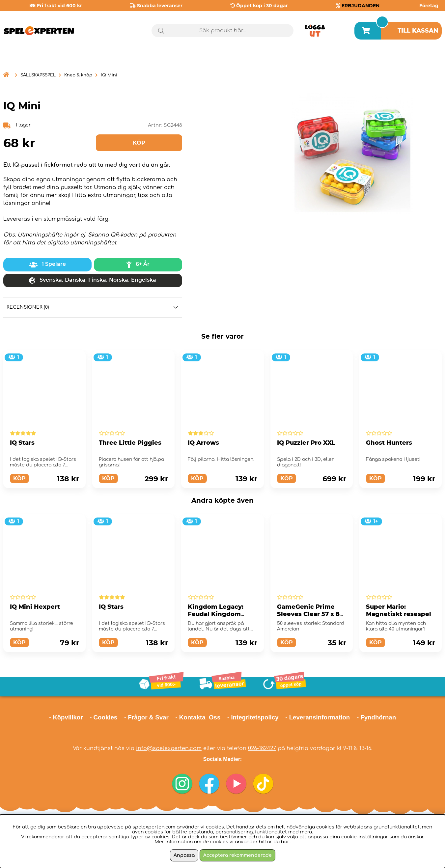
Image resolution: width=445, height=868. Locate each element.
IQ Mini (109, 75)
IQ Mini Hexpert (35, 607)
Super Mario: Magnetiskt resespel (399, 610)
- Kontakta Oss (198, 717)
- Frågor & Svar (146, 717)
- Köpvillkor (66, 717)
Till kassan (418, 31)
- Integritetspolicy (253, 717)
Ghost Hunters (389, 443)
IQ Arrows (203, 443)
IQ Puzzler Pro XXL (306, 443)
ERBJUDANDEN (361, 6)
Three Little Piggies (130, 443)
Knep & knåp (78, 75)
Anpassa (184, 855)
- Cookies (103, 717)
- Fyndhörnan (376, 717)
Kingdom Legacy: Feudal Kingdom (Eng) (216, 614)
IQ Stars (22, 443)
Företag (429, 6)
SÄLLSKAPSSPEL (38, 75)
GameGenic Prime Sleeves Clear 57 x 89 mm (310, 614)
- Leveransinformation (318, 717)
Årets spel (414, 59)
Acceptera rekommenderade (237, 855)
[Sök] (222, 31)
